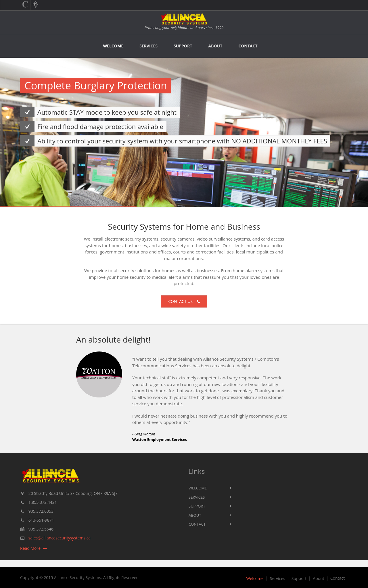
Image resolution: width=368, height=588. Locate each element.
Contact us (184, 301)
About (215, 46)
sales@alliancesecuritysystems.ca (60, 538)
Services (148, 46)
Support (183, 46)
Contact (248, 46)
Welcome (113, 46)
